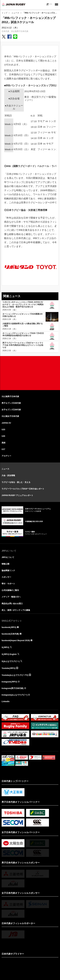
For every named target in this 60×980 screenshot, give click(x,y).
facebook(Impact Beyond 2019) (16, 640)
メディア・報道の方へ (11, 597)
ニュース (15, 13)
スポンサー (6, 577)
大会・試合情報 (8, 475)
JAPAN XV (6, 423)
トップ (4, 13)
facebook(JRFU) (9, 627)
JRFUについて (8, 557)
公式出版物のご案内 (10, 590)
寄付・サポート (8, 584)
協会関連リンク (8, 571)
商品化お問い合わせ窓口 (12, 604)
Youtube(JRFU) (8, 668)
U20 (3, 436)
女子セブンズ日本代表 (11, 410)
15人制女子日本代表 (10, 416)
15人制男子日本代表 (20, 31)
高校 (4, 443)
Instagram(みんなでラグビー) (14, 695)
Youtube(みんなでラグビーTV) (15, 675)
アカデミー (6, 456)
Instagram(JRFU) (9, 682)
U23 (3, 430)
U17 (3, 449)
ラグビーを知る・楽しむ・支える (16, 482)
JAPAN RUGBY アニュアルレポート (17, 495)
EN (51, 4)
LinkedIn (6, 701)
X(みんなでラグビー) (11, 661)
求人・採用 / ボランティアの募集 (16, 610)
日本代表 (5, 31)
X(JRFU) (5, 647)
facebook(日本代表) (10, 634)
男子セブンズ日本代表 (11, 403)
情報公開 (5, 564)
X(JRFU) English (9, 654)
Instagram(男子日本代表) (13, 688)
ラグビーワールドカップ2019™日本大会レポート (23, 489)
